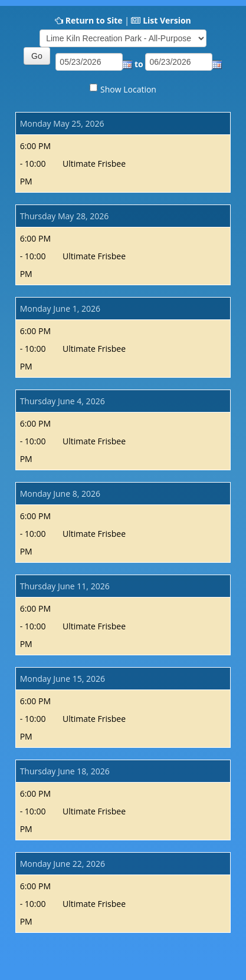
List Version (167, 20)
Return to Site (94, 20)
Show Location (128, 89)
